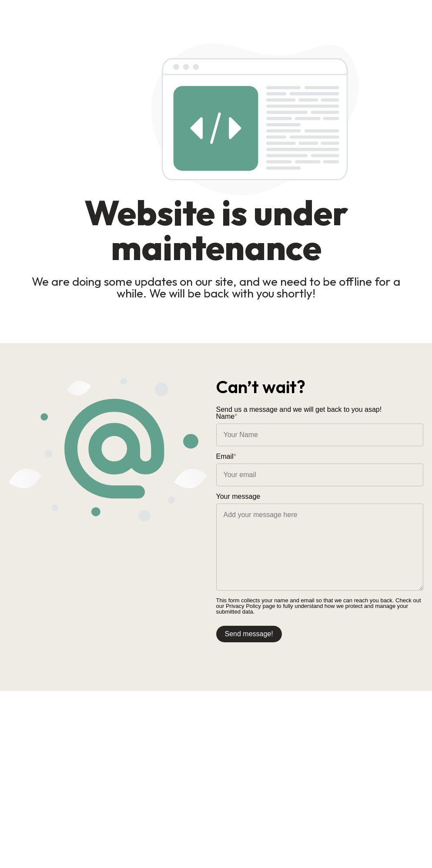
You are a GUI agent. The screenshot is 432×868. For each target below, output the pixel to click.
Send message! (249, 634)
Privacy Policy (243, 606)
